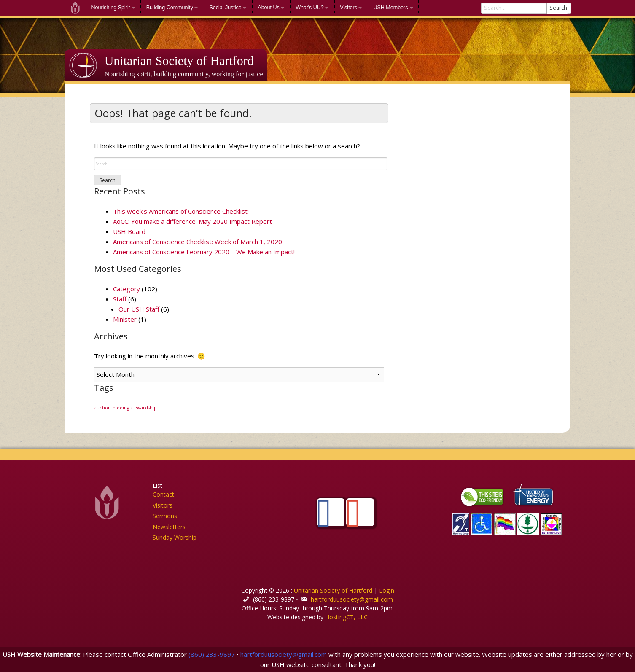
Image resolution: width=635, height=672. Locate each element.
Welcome (75, 8)
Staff (120, 299)
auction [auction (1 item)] (102, 408)
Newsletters (169, 527)
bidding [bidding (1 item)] (121, 408)
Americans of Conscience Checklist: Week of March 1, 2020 (198, 242)
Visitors (348, 8)
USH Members (390, 8)
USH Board (129, 231)
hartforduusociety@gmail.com (352, 599)
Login (387, 590)
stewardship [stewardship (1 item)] (144, 408)
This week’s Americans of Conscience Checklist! (181, 211)
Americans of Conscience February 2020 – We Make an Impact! (204, 252)
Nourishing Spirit (111, 8)
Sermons (165, 516)
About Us (268, 8)
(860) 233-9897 (212, 654)
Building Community (170, 8)
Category (126, 289)
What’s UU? (309, 8)
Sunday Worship (175, 537)
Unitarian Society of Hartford (179, 60)
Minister (125, 319)
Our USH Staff (139, 309)
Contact (163, 494)
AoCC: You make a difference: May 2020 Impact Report (192, 221)
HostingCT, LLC (346, 617)
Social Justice (225, 8)
